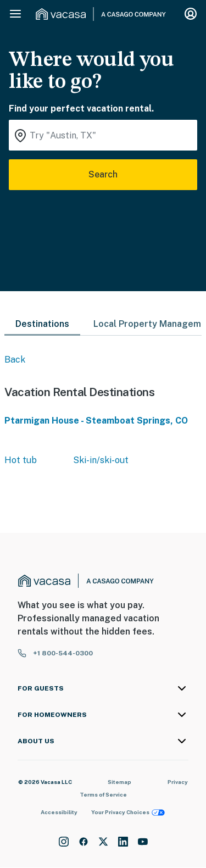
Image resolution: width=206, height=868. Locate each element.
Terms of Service (103, 794)
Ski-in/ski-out (101, 460)
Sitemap (119, 782)
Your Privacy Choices (128, 812)
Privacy (178, 782)
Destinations (42, 324)
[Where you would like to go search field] (103, 135)
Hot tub (21, 460)
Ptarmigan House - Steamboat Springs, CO (96, 421)
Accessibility (59, 812)
